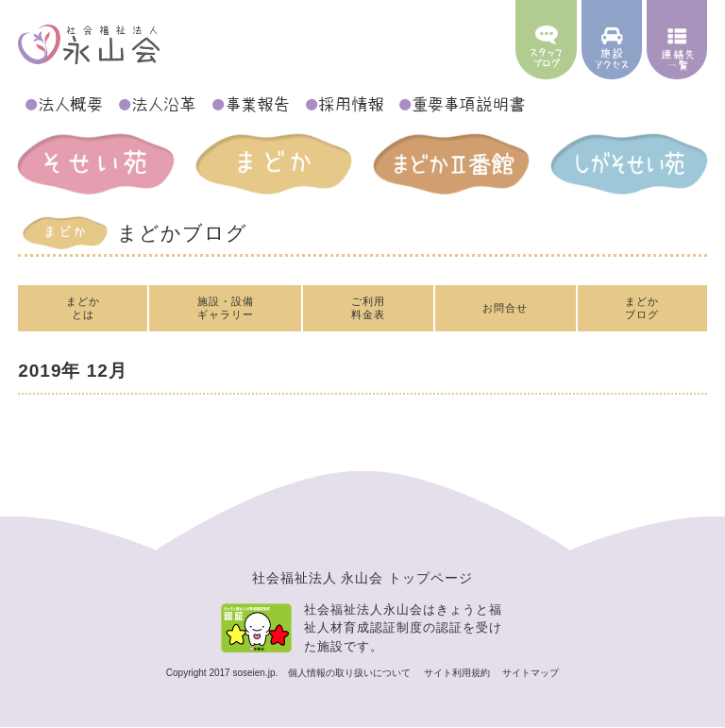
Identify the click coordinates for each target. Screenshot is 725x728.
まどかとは (83, 307)
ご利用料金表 (368, 307)
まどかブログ (642, 307)
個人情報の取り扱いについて (351, 673)
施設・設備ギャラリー (226, 307)
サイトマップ (531, 673)
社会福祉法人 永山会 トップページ (363, 578)
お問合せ (505, 308)
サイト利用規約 (458, 673)
